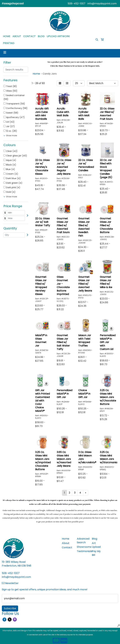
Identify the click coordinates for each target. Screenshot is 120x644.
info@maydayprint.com (102, 4)
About (66, 543)
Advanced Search (82, 541)
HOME (7, 36)
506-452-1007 (76, 4)
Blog (95, 539)
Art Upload (96, 545)
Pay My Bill (96, 553)
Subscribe (10, 608)
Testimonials (82, 551)
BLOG (41, 36)
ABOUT (17, 36)
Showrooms (82, 547)
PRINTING (9, 43)
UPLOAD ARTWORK (58, 36)
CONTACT (29, 36)
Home (66, 539)
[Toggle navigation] (5, 52)
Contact (67, 547)
